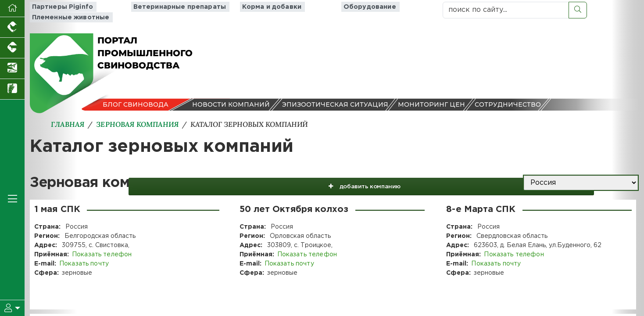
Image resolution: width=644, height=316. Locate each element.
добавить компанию (426, 179)
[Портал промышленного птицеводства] (12, 27)
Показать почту (84, 259)
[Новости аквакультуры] (12, 69)
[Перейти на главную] (12, 9)
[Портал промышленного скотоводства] (12, 48)
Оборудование (308, 10)
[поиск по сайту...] (506, 10)
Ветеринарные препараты (150, 10)
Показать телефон (101, 250)
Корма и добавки (238, 10)
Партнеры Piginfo (60, 10)
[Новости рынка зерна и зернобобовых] (12, 89)
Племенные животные (386, 10)
